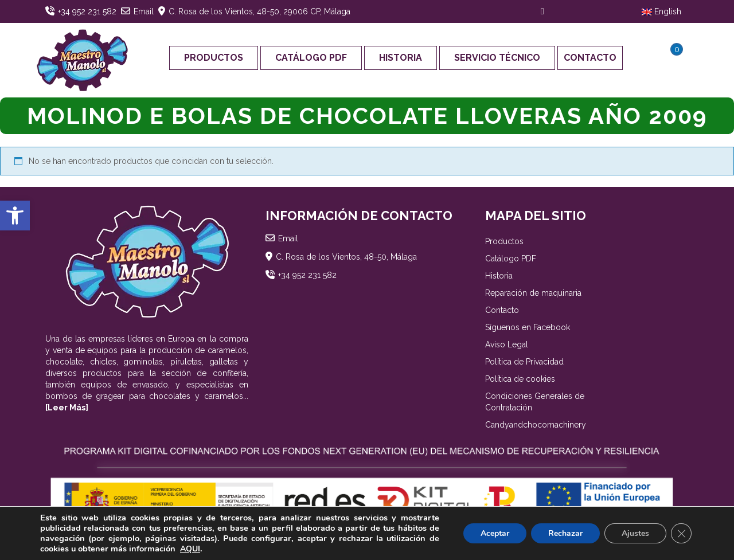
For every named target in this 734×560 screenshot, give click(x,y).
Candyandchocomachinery (536, 425)
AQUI (190, 549)
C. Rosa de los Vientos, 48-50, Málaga (346, 257)
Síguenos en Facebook (528, 327)
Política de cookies (520, 379)
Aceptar (495, 533)
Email (144, 11)
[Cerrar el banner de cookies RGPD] (681, 534)
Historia (401, 58)
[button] (15, 216)
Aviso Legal (507, 344)
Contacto (590, 58)
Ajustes (635, 533)
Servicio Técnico (497, 58)
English (661, 11)
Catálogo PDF (311, 58)
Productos (214, 58)
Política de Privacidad (524, 362)
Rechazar (565, 533)
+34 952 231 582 (87, 11)
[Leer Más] (67, 408)
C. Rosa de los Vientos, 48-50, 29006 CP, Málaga (259, 11)
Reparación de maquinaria (533, 293)
